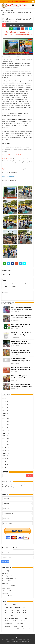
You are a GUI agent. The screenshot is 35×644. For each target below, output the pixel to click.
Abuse (16, 626)
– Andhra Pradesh (7, 586)
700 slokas (7, 621)
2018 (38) (6, 422)
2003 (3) (6, 464)
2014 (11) (6, 433)
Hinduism (5, 581)
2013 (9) (6, 436)
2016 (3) (6, 427)
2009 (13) (6, 447)
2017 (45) (6, 424)
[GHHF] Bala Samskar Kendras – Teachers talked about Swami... (21, 317)
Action (29, 629)
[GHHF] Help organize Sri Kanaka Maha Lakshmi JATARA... (21, 342)
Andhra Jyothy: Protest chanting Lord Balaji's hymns (20, 360)
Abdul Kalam (20, 623)
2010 (25, 610)
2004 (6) (6, 462)
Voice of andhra (25, 284)
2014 (6, 613)
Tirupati (7, 284)
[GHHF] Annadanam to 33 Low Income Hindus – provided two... (21, 308)
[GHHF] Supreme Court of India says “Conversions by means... (21, 334)
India (4, 583)
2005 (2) (6, 459)
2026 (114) (6, 399)
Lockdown (14, 286)
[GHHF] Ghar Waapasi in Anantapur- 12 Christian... (19, 377)
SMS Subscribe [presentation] (18, 548)
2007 (6, 610)
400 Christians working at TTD (12, 618)
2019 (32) (6, 419)
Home (3, 10)
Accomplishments (9, 629)
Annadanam (15, 284)
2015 (12, 613)
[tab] (7, 548)
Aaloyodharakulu (9, 623)
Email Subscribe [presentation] (7, 548)
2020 (8, 10)
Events (4, 573)
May (12, 10)
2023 (12, 615)
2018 (25, 613)
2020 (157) (6, 416)
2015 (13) (6, 430)
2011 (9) (6, 442)
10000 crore (16, 605)
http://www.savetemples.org (17, 119)
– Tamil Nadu (6, 596)
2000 (25, 607)
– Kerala (5, 593)
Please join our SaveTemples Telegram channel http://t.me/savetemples (15, 486)
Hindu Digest (7, 274)
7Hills (15, 621)
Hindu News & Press (8, 578)
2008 (12, 610)
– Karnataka (6, 591)
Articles (5, 571)
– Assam (5, 588)
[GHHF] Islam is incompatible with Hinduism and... (20, 325)
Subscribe (5, 562)
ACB (22, 626)
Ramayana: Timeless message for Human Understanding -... (21, 351)
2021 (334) (6, 413)
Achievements (21, 629)
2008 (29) (6, 450)
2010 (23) (6, 444)
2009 (18, 610)
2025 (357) (6, 402)
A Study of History (24, 621)
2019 (6, 615)
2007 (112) (6, 453)
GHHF (6, 286)
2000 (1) (6, 467)
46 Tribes (25, 618)
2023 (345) (6, 407)
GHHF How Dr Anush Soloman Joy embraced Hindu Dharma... (21, 368)
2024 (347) (6, 404)
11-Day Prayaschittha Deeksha (12, 607)
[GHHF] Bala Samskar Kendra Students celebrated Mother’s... (21, 385)
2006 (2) (6, 456)
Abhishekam (8, 626)
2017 (18, 613)
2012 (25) (6, 439)
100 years (7, 605)
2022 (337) (6, 410)
